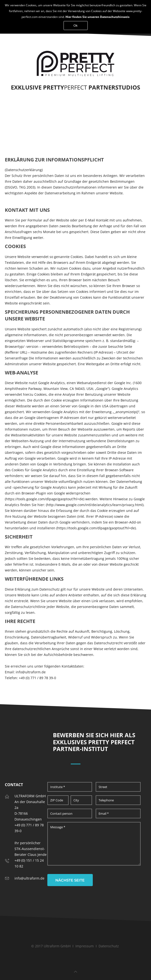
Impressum (85, 946)
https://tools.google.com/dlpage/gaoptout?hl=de (96, 528)
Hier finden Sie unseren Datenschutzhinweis (97, 17)
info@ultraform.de (29, 878)
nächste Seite (70, 880)
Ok (75, 26)
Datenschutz (109, 946)
